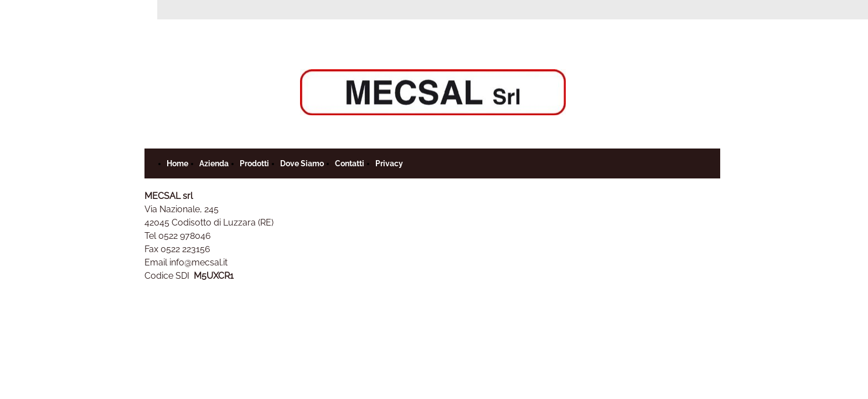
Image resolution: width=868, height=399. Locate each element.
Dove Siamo (302, 163)
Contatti (350, 163)
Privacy (389, 163)
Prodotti (254, 163)
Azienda (214, 163)
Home (177, 163)
